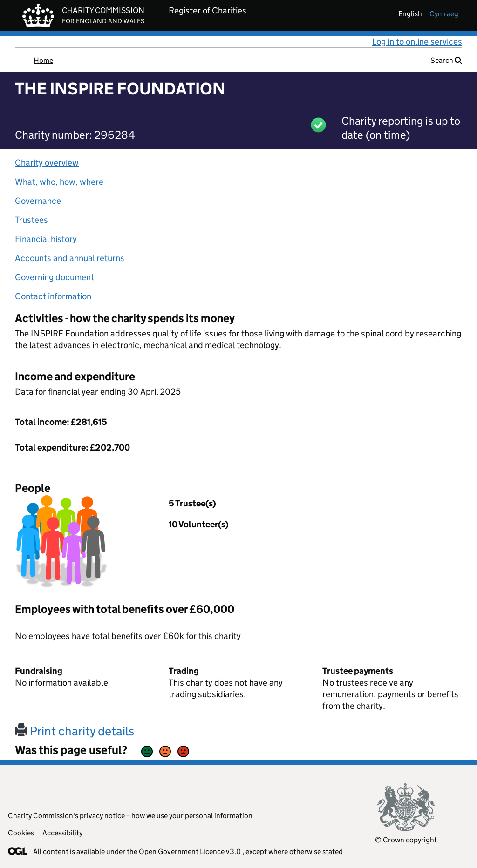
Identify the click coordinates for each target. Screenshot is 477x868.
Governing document (55, 277)
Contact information (53, 296)
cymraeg (444, 14)
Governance (38, 201)
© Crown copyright (406, 840)
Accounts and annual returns (70, 258)
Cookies (21, 833)
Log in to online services (417, 42)
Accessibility (62, 833)
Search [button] (446, 60)
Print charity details (75, 731)
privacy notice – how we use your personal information (166, 816)
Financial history (46, 239)
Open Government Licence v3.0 (190, 851)
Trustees (31, 220)
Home (43, 60)
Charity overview (47, 163)
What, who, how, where (59, 182)
